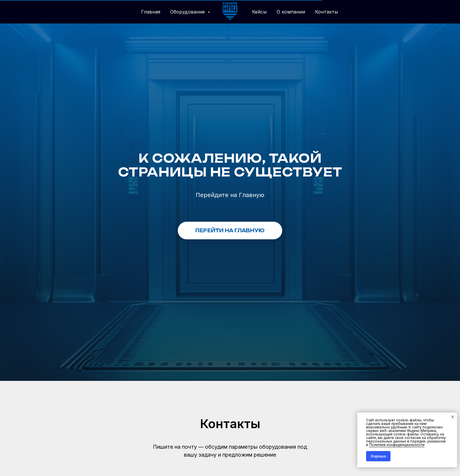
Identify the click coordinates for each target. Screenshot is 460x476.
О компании (291, 12)
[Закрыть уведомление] (453, 417)
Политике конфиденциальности (397, 445)
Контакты (327, 12)
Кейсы (259, 12)
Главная (151, 12)
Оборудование (188, 12)
